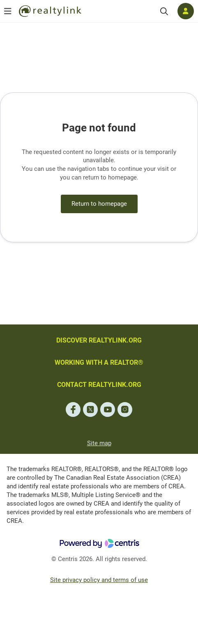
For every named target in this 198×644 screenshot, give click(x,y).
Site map (99, 443)
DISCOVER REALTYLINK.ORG (99, 340)
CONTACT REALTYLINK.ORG (99, 385)
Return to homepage (99, 204)
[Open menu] (8, 11)
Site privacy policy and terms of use (99, 580)
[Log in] (186, 11)
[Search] (164, 11)
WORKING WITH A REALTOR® (99, 362)
